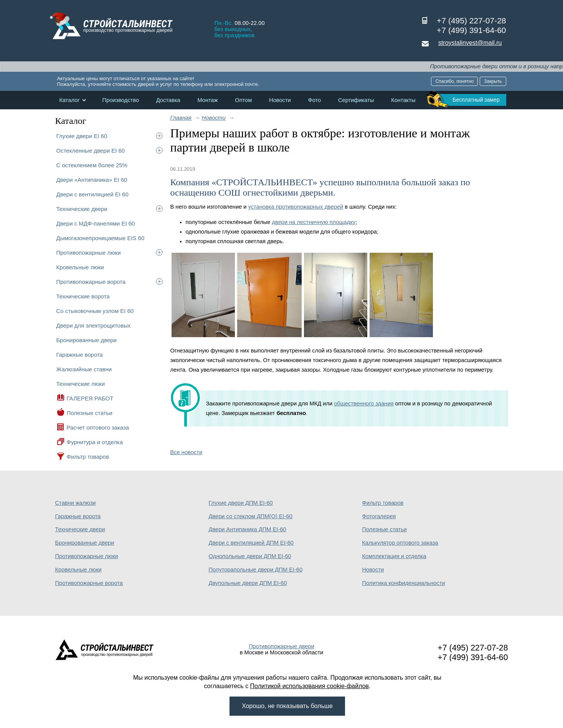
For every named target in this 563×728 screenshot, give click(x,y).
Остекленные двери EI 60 (91, 151)
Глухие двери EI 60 (82, 136)
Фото (315, 100)
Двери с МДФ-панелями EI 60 (96, 223)
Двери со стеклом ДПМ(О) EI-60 (251, 516)
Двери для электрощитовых (94, 325)
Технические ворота (83, 296)
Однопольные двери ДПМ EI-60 (250, 556)
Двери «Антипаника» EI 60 (92, 180)
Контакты (403, 100)
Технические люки (81, 384)
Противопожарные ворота (91, 282)
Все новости (187, 452)
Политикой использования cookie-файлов (310, 686)
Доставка (168, 100)
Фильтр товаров (88, 457)
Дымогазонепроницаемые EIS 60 (101, 238)
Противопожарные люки (89, 253)
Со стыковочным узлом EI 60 (95, 311)
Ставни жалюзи (76, 503)
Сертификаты (356, 100)
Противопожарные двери (281, 646)
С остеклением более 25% (92, 165)
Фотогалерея (379, 516)
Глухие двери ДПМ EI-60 (241, 503)
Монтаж (207, 100)
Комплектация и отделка (394, 556)
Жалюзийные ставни (84, 369)
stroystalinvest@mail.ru (470, 43)
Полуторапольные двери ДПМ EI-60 (256, 570)
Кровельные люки (80, 267)
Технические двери (82, 209)
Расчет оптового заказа (98, 427)
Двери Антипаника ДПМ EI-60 (248, 529)
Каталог (70, 100)
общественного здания (364, 404)
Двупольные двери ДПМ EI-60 (248, 583)
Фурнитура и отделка (95, 442)
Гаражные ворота (80, 355)
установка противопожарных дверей (296, 207)
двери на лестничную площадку (314, 222)
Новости (280, 100)
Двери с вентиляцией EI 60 (92, 194)
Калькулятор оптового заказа (400, 543)
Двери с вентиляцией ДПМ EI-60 (251, 543)
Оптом (243, 100)
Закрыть (493, 81)
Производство (121, 100)
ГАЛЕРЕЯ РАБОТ (90, 398)
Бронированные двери (87, 340)
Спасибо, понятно (454, 81)
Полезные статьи (90, 413)
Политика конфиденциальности (404, 583)
